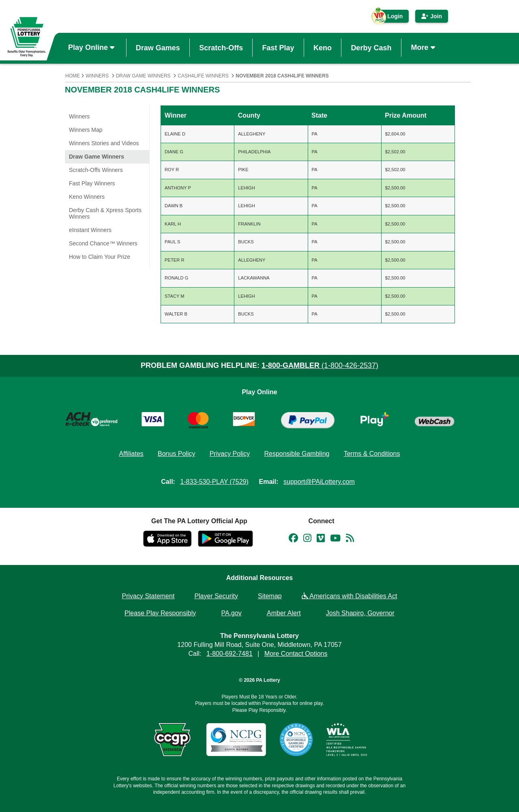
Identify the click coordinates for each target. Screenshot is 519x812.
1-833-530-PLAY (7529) (214, 482)
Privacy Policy (230, 454)
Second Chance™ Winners (103, 243)
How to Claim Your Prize (100, 257)
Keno (323, 47)
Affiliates (131, 454)
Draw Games (158, 47)
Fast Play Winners (92, 183)
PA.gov (231, 613)
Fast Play (278, 47)
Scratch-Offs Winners (96, 170)
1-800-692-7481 (229, 654)
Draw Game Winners (143, 76)
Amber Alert (284, 613)
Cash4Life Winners (203, 76)
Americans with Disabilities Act (350, 596)
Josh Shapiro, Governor (360, 613)
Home (73, 76)
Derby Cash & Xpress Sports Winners (105, 213)
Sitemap (270, 596)
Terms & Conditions (372, 454)
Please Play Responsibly (160, 613)
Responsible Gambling (297, 454)
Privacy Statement (148, 596)
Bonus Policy (177, 454)
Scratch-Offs (221, 47)
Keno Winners (87, 197)
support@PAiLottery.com (319, 482)
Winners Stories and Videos (104, 143)
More (424, 47)
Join (432, 16)
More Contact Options (296, 654)
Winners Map (86, 130)
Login (391, 18)
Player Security (216, 596)
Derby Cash (371, 47)
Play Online (92, 47)
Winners (97, 76)
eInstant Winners (90, 230)
